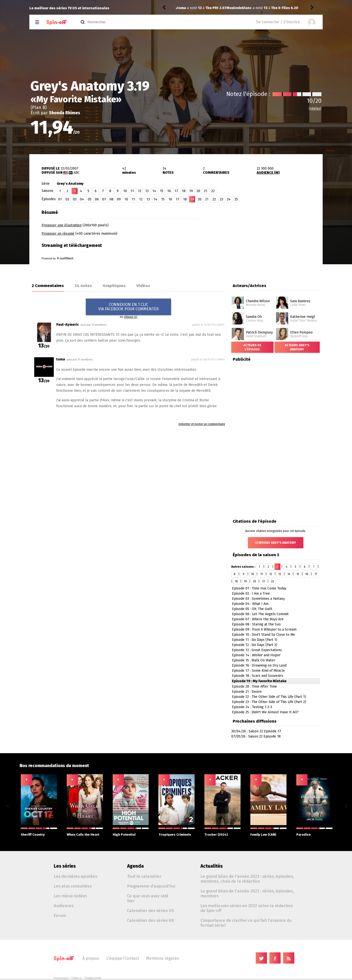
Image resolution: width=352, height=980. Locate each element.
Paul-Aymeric (68, 325)
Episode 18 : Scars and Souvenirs (258, 676)
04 (82, 199)
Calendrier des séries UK (151, 920)
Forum (60, 915)
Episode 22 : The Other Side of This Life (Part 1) (269, 697)
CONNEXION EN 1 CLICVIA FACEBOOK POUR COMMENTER (128, 307)
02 (67, 199)
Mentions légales (163, 958)
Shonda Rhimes (65, 113)
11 (132, 191)
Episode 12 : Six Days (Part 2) (255, 645)
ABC (77, 173)
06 (97, 199)
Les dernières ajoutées (76, 876)
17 (176, 191)
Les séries (65, 866)
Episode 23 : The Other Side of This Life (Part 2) (269, 702)
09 (119, 199)
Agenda (135, 866)
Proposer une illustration (62, 225)
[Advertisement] (265, 238)
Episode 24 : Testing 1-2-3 (252, 707)
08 (111, 199)
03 (75, 199)
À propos (91, 958)
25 (236, 199)
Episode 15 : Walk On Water (254, 660)
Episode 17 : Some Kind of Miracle (258, 671)
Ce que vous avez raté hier (148, 898)
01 (60, 199)
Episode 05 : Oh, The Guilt (252, 609)
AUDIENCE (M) (268, 173)
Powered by (57, 258)
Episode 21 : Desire (247, 692)
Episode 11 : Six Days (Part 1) (255, 640)
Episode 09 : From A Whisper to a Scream (264, 629)
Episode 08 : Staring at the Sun (256, 624)
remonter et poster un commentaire (202, 424)
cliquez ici (131, 317)
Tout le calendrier (144, 876)
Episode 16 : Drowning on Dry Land (259, 665)
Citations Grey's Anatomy (276, 543)
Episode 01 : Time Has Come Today (259, 588)
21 (206, 191)
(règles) (315, 109)
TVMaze (76, 978)
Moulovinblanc (190, 8)
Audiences (64, 906)
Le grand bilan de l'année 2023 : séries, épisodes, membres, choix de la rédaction (247, 879)
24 (229, 199)
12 (140, 191)
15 (162, 191)
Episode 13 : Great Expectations (257, 650)
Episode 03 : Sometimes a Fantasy (258, 599)
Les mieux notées (70, 896)
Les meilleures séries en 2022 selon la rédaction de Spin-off (247, 908)
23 (221, 199)
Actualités (212, 866)
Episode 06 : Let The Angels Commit (260, 614)
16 (169, 191)
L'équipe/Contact (123, 958)
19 (191, 191)
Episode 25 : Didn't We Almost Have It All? (265, 712)
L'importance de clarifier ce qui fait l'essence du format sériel (246, 923)
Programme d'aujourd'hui (151, 886)
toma (61, 359)
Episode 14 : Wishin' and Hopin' (256, 655)
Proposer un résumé (58, 234)
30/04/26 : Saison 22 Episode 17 (256, 731)
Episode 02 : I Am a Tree (251, 594)
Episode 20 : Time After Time (254, 686)
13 (147, 191)
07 (104, 199)
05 (90, 199)
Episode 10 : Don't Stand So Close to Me (264, 635)
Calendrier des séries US (150, 911)
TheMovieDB (93, 978)
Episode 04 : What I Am (250, 604)
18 (184, 191)
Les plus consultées (73, 886)
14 (154, 191)
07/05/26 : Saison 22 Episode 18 (256, 736)
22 (213, 191)
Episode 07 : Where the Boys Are (258, 619)
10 (125, 191)
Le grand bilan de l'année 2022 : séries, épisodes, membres (247, 893)
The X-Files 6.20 (235, 8)
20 (198, 191)
